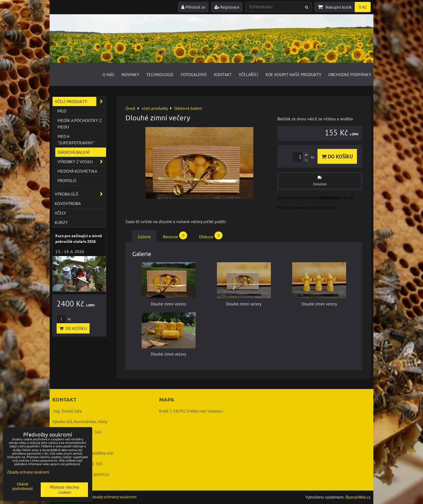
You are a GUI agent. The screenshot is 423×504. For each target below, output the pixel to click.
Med (62, 111)
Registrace (227, 7)
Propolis (67, 181)
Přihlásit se (193, 7)
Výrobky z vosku (82, 162)
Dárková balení (74, 152)
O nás (108, 74)
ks (64, 319)
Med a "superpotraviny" (76, 139)
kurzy (61, 222)
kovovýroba (68, 203)
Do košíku (337, 156)
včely (60, 213)
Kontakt (223, 74)
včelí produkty (80, 101)
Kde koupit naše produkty (293, 74)
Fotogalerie (194, 74)
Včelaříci (249, 74)
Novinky (130, 74)
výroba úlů (80, 194)
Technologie (160, 74)
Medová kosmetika (77, 171)
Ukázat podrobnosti (23, 486)
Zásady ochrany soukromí (113, 497)
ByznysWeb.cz (358, 497)
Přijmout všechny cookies (64, 490)
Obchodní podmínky (350, 74)
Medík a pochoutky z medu (80, 124)
